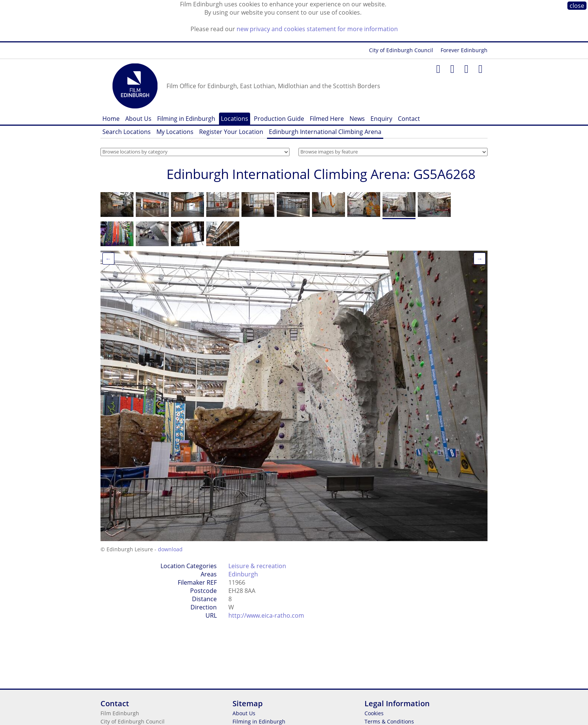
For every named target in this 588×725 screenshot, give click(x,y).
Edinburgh (243, 574)
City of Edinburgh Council (401, 50)
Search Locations (127, 132)
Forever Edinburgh (464, 50)
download (170, 549)
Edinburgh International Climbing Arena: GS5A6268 (321, 174)
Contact (409, 119)
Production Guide (279, 119)
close (577, 6)
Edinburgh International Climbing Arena (325, 132)
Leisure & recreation (257, 566)
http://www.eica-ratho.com (266, 615)
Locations (235, 119)
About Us (138, 119)
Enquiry (381, 119)
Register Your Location (231, 132)
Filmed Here (327, 119)
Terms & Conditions (389, 721)
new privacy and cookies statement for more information (317, 29)
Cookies (374, 713)
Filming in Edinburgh (186, 119)
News (357, 119)
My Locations (175, 132)
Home (111, 119)
